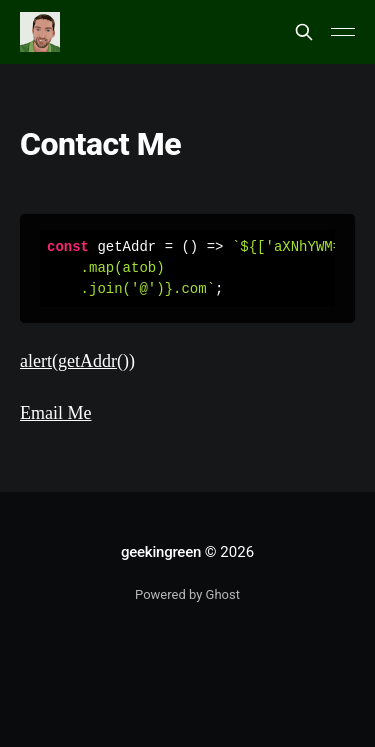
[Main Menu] (343, 32)
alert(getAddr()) (77, 361)
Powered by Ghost (187, 594)
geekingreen (161, 552)
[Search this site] (304, 32)
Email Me (55, 413)
